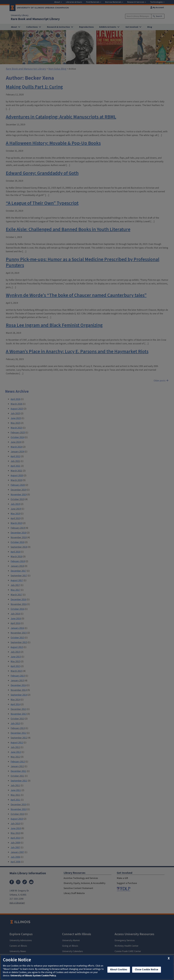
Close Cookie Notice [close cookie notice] (147, 970)
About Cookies (119, 970)
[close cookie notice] (169, 958)
